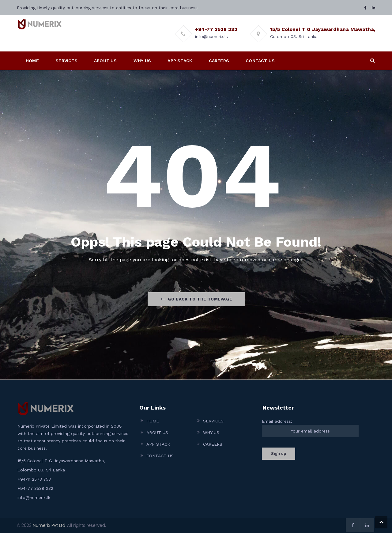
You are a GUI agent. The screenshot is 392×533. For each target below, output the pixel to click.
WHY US (142, 61)
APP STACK (180, 61)
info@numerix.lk (34, 497)
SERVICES (66, 61)
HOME (32, 61)
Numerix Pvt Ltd (49, 525)
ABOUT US (106, 61)
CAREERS (219, 61)
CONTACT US (260, 61)
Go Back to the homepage (196, 299)
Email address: (310, 428)
